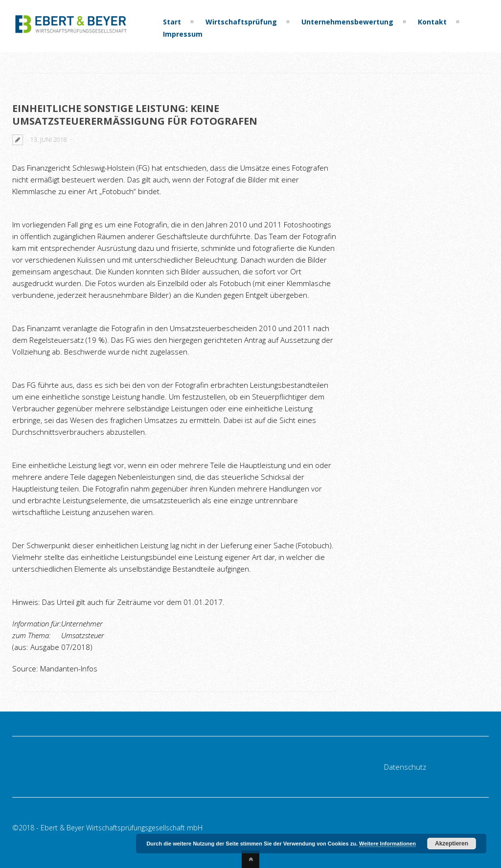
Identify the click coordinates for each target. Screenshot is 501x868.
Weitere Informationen (387, 844)
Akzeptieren (452, 844)
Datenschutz (405, 767)
